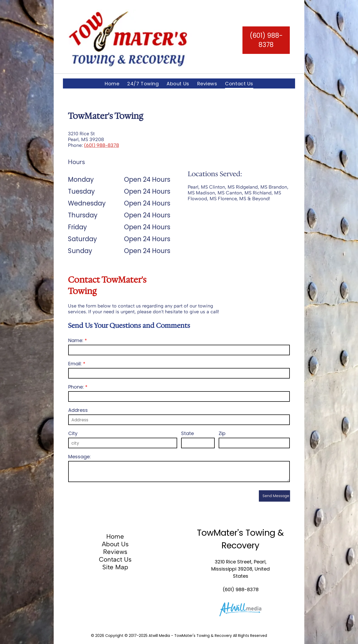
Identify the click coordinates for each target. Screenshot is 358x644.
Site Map (115, 567)
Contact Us (115, 559)
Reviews (115, 552)
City (73, 433)
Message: (79, 457)
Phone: (76, 387)
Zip (222, 433)
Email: (75, 364)
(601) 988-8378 (102, 145)
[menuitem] (112, 83)
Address (78, 410)
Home (115, 536)
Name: (76, 340)
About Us (115, 544)
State (187, 433)
